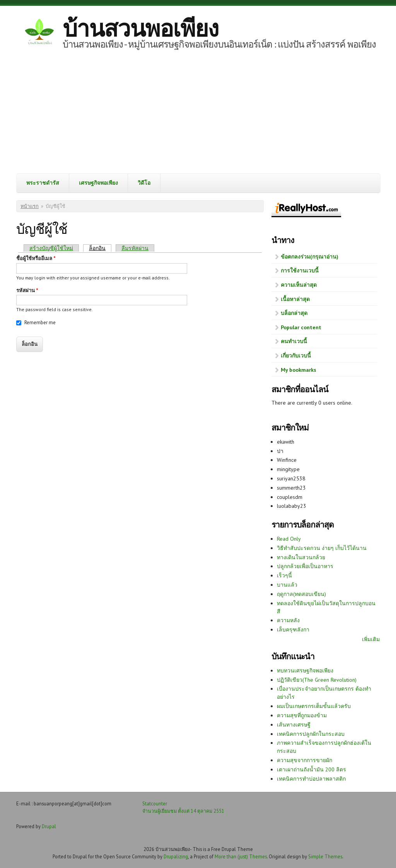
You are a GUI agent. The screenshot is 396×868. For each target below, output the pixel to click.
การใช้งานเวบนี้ (300, 271)
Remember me (40, 323)
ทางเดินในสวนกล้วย (301, 557)
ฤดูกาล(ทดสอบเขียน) (301, 594)
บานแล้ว (287, 585)
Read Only (289, 539)
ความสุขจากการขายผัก (305, 760)
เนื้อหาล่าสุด (295, 299)
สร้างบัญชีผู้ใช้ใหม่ (51, 248)
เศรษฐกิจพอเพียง (98, 183)
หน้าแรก (30, 206)
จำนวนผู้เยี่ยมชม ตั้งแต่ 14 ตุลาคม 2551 (183, 811)
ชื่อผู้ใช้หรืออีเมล (36, 258)
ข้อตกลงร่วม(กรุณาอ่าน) (310, 257)
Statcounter (155, 803)
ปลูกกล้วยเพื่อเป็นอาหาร (305, 566)
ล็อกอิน (100, 248)
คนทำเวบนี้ (294, 341)
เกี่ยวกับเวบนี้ (296, 356)
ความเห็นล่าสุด (299, 285)
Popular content (301, 327)
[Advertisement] (198, 116)
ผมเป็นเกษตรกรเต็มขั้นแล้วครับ (314, 706)
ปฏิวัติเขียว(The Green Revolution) (317, 680)
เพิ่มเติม (371, 639)
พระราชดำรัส (43, 183)
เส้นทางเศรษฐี (294, 725)
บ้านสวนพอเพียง (140, 28)
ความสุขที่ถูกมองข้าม (302, 715)
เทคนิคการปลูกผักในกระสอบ (311, 734)
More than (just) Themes (241, 856)
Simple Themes (325, 856)
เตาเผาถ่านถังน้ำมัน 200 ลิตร (312, 769)
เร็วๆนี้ (284, 575)
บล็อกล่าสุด (294, 313)
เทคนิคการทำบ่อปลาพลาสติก (311, 779)
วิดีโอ (144, 183)
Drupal (49, 826)
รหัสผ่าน (27, 290)
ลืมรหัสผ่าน (135, 248)
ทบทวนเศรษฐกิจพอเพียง (305, 671)
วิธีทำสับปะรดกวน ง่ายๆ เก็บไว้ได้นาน (322, 548)
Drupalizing (176, 856)
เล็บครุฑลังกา (293, 630)
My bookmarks (299, 370)
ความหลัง (288, 620)
